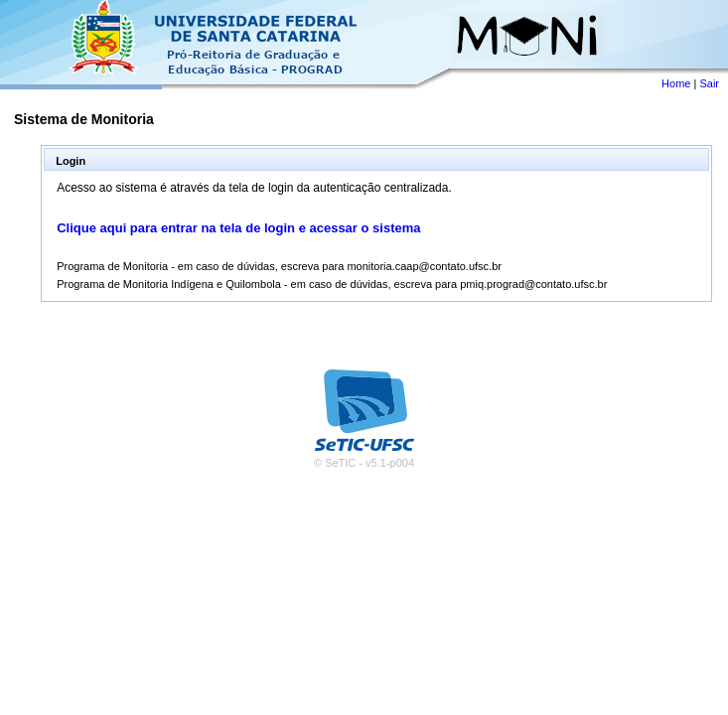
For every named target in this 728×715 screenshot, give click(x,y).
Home (676, 83)
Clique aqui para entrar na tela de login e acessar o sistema (238, 228)
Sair (709, 83)
